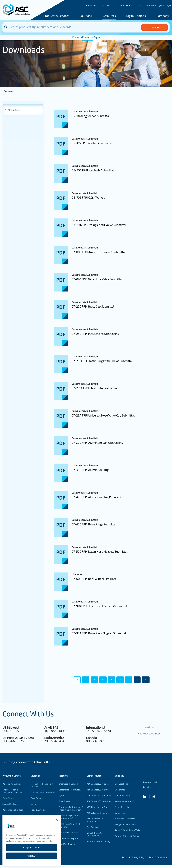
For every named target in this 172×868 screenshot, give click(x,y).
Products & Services (56, 16)
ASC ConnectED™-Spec (98, 784)
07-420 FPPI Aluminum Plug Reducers (96, 497)
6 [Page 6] (120, 680)
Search (155, 27)
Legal (125, 857)
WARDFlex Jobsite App (97, 807)
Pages (97, 37)
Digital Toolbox (136, 16)
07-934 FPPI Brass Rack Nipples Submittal (99, 633)
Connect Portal (125, 5)
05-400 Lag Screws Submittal (91, 116)
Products (77, 37)
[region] (32, 840)
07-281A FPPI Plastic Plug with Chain (95, 388)
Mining (34, 804)
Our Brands (120, 790)
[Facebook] (149, 796)
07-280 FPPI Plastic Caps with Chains (95, 334)
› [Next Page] (137, 680)
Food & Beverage (39, 810)
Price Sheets (107, 5)
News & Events (122, 807)
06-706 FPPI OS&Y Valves (88, 198)
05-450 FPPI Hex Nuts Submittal (93, 170)
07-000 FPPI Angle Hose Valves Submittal (99, 252)
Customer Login (155, 5)
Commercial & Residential (43, 792)
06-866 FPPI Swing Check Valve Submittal (99, 225)
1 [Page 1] (77, 680)
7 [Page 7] (129, 680)
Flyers (61, 796)
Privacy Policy (138, 857)
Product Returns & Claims (127, 836)
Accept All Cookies (32, 847)
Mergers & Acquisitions (126, 825)
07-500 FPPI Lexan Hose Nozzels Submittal (100, 552)
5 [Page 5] (111, 680)
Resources (109, 16)
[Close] (57, 820)
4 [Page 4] (103, 680)
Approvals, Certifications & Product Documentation (71, 809)
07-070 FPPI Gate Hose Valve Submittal (97, 279)
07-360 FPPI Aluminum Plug (90, 470)
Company (119, 776)
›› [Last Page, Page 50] (146, 680)
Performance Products (13, 810)
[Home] (18, 10)
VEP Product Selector (69, 833)
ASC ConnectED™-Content (99, 801)
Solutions (86, 16)
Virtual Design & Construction (94, 835)
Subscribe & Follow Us (125, 819)
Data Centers (37, 798)
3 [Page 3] (94, 680)
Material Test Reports (68, 839)
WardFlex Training (67, 844)
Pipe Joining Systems (12, 784)
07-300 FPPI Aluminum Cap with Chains (97, 443)
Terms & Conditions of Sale (127, 830)
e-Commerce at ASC (124, 801)
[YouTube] (154, 796)
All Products (14, 110)
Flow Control (9, 798)
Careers (140, 5)
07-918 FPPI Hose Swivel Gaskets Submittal (99, 606)
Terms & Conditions (158, 857)
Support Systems (10, 804)
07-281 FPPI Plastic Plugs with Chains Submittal (102, 361)
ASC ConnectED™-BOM (98, 790)
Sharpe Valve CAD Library (98, 842)
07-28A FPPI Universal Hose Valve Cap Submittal (103, 416)
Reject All (32, 856)
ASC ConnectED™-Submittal (96, 820)
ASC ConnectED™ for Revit (99, 796)
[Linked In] (144, 796)
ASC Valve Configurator (98, 813)
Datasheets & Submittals (70, 790)
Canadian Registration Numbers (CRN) (69, 817)
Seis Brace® (92, 827)
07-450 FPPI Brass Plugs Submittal (94, 524)
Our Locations (121, 784)
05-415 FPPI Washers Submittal (92, 143)
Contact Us (91, 5)
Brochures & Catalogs (69, 784)
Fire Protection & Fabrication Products (12, 791)
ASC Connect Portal (124, 796)
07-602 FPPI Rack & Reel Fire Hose (94, 579)
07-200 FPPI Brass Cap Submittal (93, 307)
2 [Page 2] (86, 680)
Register (147, 787)
